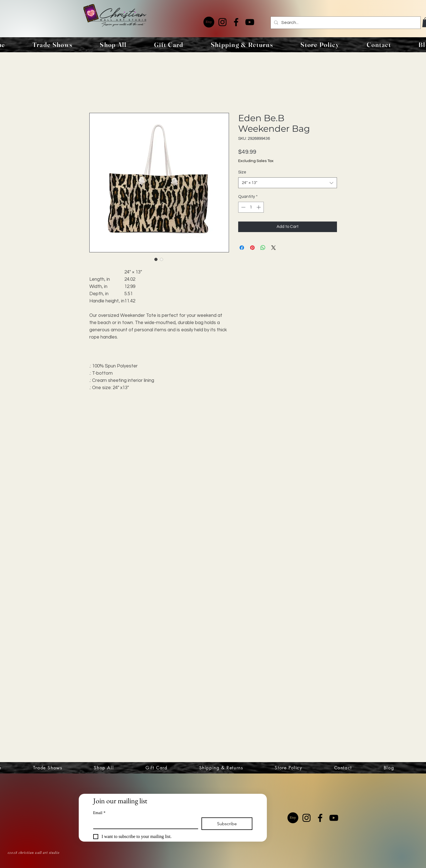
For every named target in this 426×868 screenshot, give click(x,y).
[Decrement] (243, 207)
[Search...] (345, 23)
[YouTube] (250, 22)
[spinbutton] (251, 207)
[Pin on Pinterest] (252, 248)
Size (242, 172)
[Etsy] (209, 22)
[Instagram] (222, 22)
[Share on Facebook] (242, 248)
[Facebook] (236, 22)
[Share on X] (274, 248)
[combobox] (288, 183)
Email (99, 813)
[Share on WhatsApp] (263, 248)
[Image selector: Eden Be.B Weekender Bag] (156, 259)
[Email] (144, 823)
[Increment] (259, 207)
